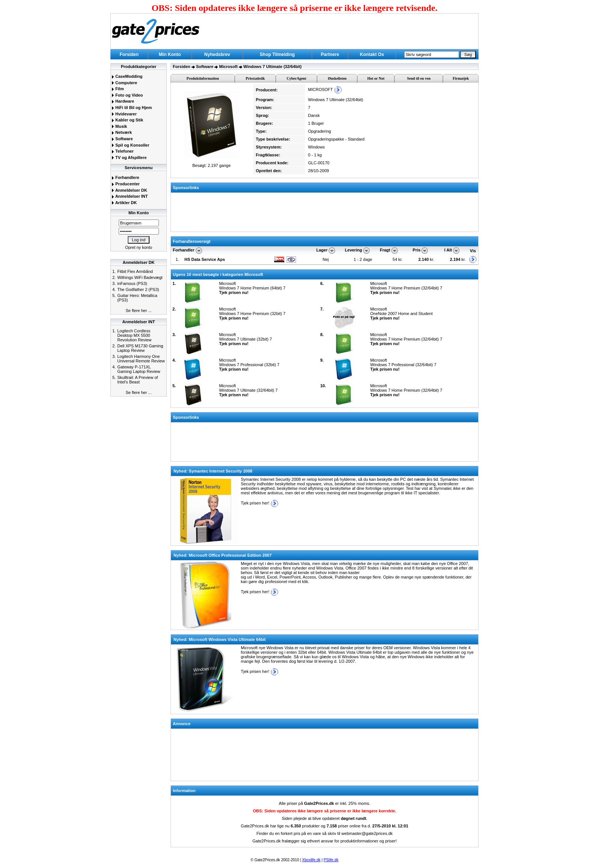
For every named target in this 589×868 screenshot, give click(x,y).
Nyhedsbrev (217, 55)
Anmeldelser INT (130, 196)
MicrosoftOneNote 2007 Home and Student (401, 314)
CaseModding (127, 76)
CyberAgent (296, 78)
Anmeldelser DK (129, 190)
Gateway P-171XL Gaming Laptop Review (139, 369)
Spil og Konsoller (131, 145)
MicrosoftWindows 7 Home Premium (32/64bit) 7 (406, 288)
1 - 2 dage (363, 259)
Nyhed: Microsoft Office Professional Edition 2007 (223, 555)
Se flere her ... (138, 311)
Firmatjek (461, 78)
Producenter (126, 184)
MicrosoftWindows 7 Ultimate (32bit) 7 (245, 339)
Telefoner (123, 151)
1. (177, 259)
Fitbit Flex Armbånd (135, 271)
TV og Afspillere (129, 158)
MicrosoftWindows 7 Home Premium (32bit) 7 (252, 314)
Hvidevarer (124, 114)
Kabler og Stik (127, 120)
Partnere (330, 55)
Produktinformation (203, 78)
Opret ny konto (139, 247)
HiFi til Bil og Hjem (132, 108)
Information (184, 791)
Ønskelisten (337, 78)
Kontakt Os (372, 55)
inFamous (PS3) (132, 283)
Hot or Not (376, 78)
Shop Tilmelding (277, 55)
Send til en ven (419, 78)
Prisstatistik (255, 78)
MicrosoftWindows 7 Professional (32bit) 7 (249, 365)
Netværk (122, 132)
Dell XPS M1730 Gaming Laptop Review (140, 348)
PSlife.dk (331, 860)
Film (118, 89)
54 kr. (398, 259)
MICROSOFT (325, 89)
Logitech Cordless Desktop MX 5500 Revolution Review (134, 335)
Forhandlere (125, 177)
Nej (326, 259)
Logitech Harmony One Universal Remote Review (141, 359)
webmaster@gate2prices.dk (367, 833)
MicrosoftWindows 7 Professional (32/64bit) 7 (403, 365)
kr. (426, 259)
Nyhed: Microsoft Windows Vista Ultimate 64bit (220, 639)
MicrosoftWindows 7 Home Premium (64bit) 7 (252, 288)
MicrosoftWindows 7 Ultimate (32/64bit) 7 (248, 390)
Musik (119, 126)
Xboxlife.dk (311, 860)
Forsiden (129, 55)
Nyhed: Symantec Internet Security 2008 (213, 471)
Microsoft (228, 67)
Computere (124, 83)
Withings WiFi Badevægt (140, 277)
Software (122, 139)
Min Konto (170, 55)
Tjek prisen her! (260, 503)
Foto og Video (127, 95)
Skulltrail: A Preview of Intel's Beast (137, 380)
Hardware (123, 101)
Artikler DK (124, 203)
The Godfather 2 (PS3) (138, 289)
